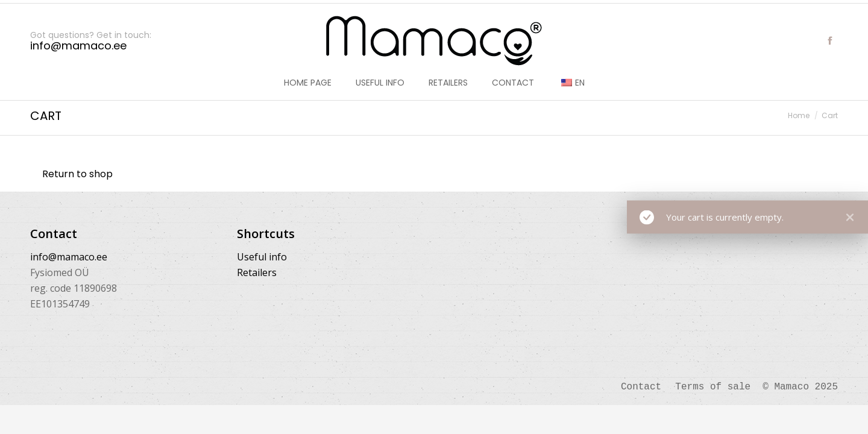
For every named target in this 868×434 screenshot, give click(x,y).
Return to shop (77, 174)
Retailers (257, 272)
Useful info (262, 257)
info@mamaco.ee (69, 257)
